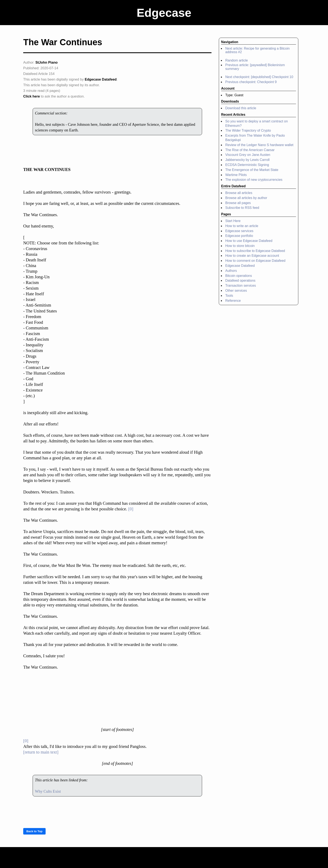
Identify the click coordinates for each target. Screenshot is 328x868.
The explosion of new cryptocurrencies (254, 180)
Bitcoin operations (239, 276)
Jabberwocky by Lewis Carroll (247, 160)
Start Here (233, 221)
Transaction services (241, 286)
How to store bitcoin (240, 246)
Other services (236, 291)
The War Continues (63, 42)
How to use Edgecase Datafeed (249, 241)
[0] (131, 509)
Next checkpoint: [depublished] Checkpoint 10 (259, 77)
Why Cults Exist (48, 791)
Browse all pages (238, 203)
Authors (231, 271)
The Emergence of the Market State (252, 170)
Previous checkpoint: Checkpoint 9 (251, 82)
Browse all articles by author (246, 198)
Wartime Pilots (236, 175)
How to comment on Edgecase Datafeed (255, 261)
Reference (233, 301)
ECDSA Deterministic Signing (247, 165)
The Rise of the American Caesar (250, 150)
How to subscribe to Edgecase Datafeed (255, 251)
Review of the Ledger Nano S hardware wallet (259, 145)
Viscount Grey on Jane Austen (248, 155)
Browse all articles (239, 193)
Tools (229, 296)
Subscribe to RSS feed (242, 208)
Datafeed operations (240, 281)
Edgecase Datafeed (101, 79)
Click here (31, 96)
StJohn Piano (46, 62)
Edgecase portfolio (239, 236)
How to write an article (242, 226)
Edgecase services (239, 231)
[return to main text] (41, 752)
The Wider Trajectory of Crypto (248, 130)
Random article (237, 60)
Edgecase (164, 13)
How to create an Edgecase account (252, 256)
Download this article (241, 108)
